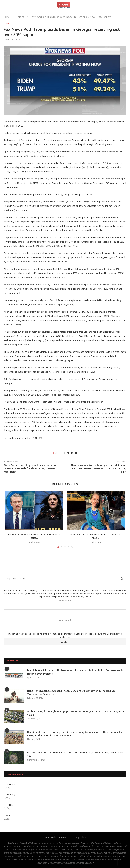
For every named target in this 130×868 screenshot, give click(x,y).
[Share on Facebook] (65, 453)
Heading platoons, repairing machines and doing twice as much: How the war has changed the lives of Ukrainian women (75, 734)
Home (7, 17)
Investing (11, 794)
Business (11, 784)
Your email (65, 624)
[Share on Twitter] (68, 453)
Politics (20, 17)
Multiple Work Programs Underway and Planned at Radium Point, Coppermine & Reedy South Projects (75, 672)
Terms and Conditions (55, 837)
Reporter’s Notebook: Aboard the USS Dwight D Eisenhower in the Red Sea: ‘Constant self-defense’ (72, 693)
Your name (65, 605)
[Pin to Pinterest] (72, 453)
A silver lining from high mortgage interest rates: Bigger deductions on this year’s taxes (76, 713)
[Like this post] (58, 453)
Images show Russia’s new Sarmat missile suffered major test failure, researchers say (75, 754)
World (9, 815)
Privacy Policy (79, 837)
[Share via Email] (76, 453)
